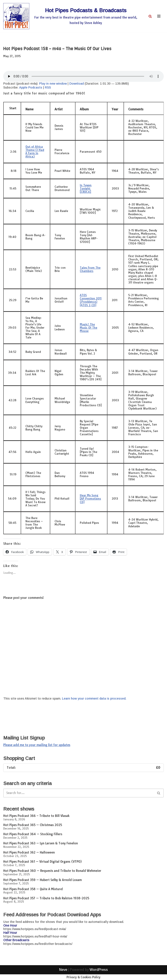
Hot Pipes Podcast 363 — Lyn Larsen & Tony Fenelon (41, 843)
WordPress (99, 975)
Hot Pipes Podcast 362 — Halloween (29, 852)
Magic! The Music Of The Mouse (89, 328)
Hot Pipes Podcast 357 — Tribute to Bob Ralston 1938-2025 (46, 898)
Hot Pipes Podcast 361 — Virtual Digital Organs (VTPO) (43, 862)
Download (77, 84)
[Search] (150, 16)
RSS (48, 87)
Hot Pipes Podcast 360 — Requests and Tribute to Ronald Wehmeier (52, 871)
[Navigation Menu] (159, 16)
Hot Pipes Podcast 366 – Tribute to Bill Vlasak (36, 816)
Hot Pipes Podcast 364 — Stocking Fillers (33, 834)
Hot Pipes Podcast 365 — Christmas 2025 (33, 825)
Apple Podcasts (31, 87)
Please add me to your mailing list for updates (37, 745)
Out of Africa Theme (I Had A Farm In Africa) (35, 151)
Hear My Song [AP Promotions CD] (90, 499)
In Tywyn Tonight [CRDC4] (86, 188)
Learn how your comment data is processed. (94, 698)
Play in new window (53, 84)
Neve (63, 975)
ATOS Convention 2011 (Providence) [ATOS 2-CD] (91, 300)
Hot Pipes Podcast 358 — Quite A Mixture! (33, 889)
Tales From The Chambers (90, 269)
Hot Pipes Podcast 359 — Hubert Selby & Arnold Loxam (43, 880)
